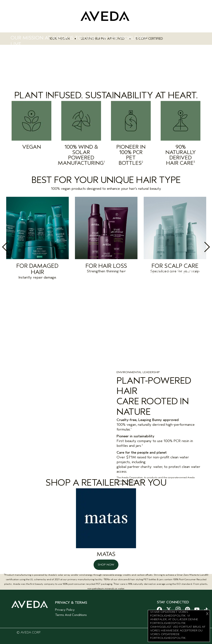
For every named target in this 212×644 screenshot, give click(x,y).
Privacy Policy (65, 607)
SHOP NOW (106, 562)
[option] (37, 239)
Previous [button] (14, 247)
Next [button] (198, 247)
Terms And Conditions (71, 612)
